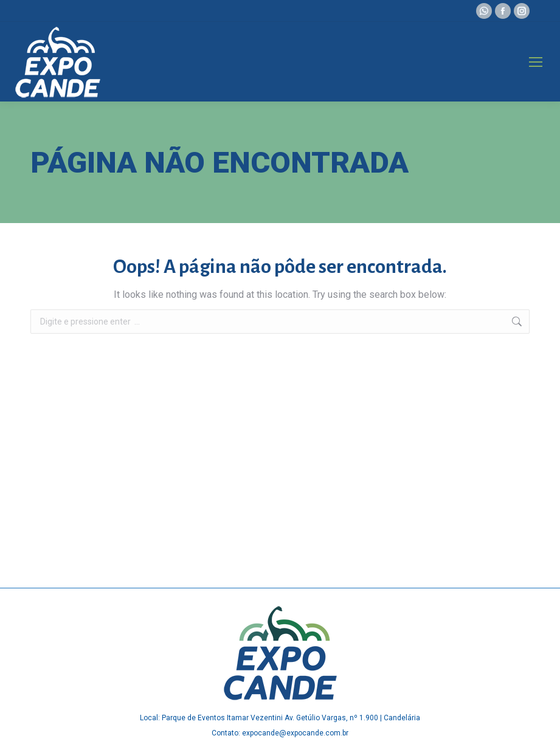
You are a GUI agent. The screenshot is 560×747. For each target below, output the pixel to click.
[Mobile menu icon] (536, 62)
